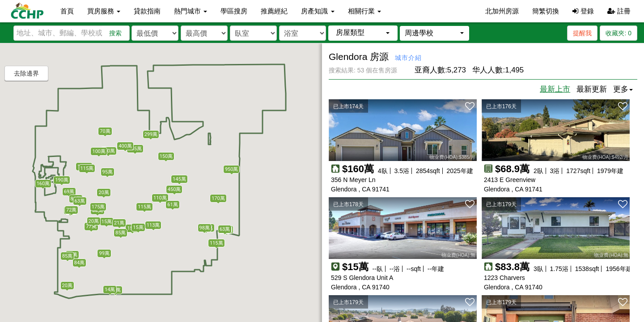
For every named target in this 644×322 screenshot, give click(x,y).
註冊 (619, 11)
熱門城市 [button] (191, 11)
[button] (363, 33)
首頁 (67, 11)
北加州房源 (502, 11)
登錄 (583, 11)
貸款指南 (147, 11)
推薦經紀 (274, 11)
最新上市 (555, 89)
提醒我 (582, 33)
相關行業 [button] (364, 11)
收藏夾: (619, 33)
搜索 (115, 33)
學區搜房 (234, 11)
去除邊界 (26, 73)
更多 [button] (623, 89)
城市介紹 (408, 58)
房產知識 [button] (318, 11)
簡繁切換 (546, 11)
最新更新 (592, 89)
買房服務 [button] (104, 11)
